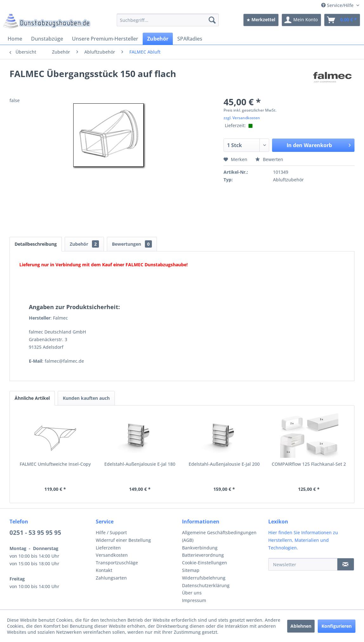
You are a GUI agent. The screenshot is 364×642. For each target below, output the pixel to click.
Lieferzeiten (108, 548)
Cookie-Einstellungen (205, 563)
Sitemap (191, 570)
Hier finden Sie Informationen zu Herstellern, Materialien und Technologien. (303, 540)
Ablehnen (301, 626)
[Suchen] (212, 20)
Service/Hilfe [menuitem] (338, 5)
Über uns (192, 593)
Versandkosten (112, 555)
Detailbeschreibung (36, 244)
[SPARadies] (190, 39)
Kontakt (104, 570)
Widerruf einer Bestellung (123, 540)
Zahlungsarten (111, 578)
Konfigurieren (337, 626)
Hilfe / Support (111, 532)
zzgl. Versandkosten (242, 118)
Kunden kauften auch (86, 398)
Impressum (194, 600)
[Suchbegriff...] (168, 20)
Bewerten (269, 159)
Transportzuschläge (117, 563)
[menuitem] (168, 20)
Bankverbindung (200, 548)
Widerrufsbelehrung (204, 578)
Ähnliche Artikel (32, 398)
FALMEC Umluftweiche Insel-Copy (55, 464)
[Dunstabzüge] (47, 39)
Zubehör (84, 244)
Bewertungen (132, 244)
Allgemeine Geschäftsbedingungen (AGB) (219, 536)
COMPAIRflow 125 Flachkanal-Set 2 (309, 464)
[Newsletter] (303, 564)
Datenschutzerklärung (206, 585)
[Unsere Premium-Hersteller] (105, 39)
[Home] (15, 39)
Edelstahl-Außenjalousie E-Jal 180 (140, 464)
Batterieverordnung (203, 555)
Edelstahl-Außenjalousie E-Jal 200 (224, 464)
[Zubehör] (158, 39)
